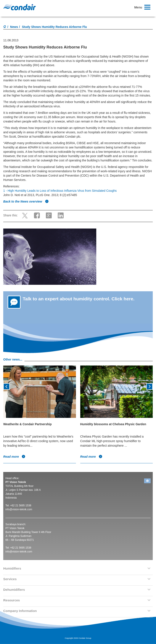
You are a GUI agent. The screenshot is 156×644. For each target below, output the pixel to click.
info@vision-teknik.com (19, 509)
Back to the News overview (26, 201)
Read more (14, 457)
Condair (19, 7)
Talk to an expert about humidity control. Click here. (79, 299)
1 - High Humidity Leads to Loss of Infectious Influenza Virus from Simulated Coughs (60, 191)
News (14, 27)
